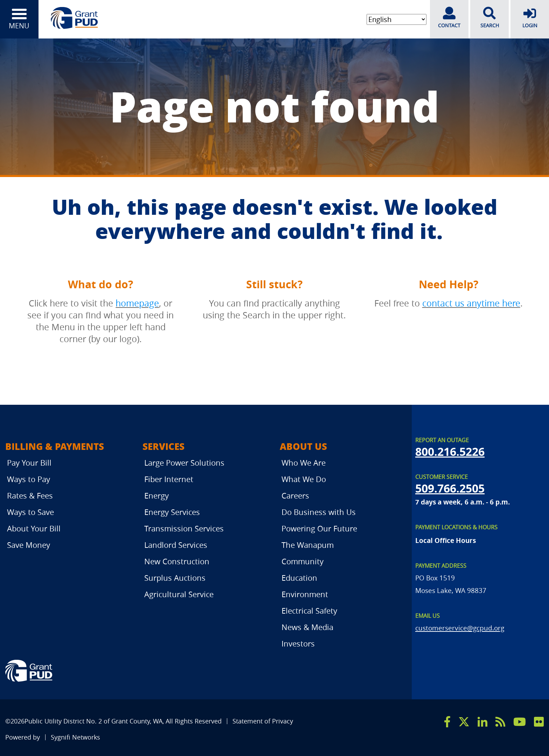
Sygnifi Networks (75, 737)
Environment (305, 594)
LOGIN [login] (530, 18)
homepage (137, 303)
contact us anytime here (471, 303)
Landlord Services (176, 545)
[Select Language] (397, 19)
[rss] (500, 722)
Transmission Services (184, 528)
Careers (295, 496)
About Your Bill (34, 528)
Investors (298, 644)
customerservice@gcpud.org (460, 628)
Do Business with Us (319, 512)
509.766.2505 (450, 488)
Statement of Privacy (263, 721)
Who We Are (304, 463)
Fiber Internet (169, 479)
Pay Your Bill (29, 463)
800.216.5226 (450, 452)
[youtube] (520, 722)
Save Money (29, 545)
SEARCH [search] (489, 18)
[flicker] (539, 722)
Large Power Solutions (184, 463)
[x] (464, 722)
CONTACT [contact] (449, 18)
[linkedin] (482, 722)
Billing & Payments (55, 446)
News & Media (307, 627)
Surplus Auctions (175, 578)
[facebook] (447, 722)
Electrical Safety (309, 611)
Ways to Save (30, 512)
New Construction (177, 561)
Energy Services (172, 512)
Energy (157, 496)
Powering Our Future (319, 528)
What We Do (304, 479)
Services (164, 446)
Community (303, 561)
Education (299, 578)
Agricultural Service (179, 594)
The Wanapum (308, 545)
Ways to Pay (29, 479)
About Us (303, 446)
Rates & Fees (30, 496)
